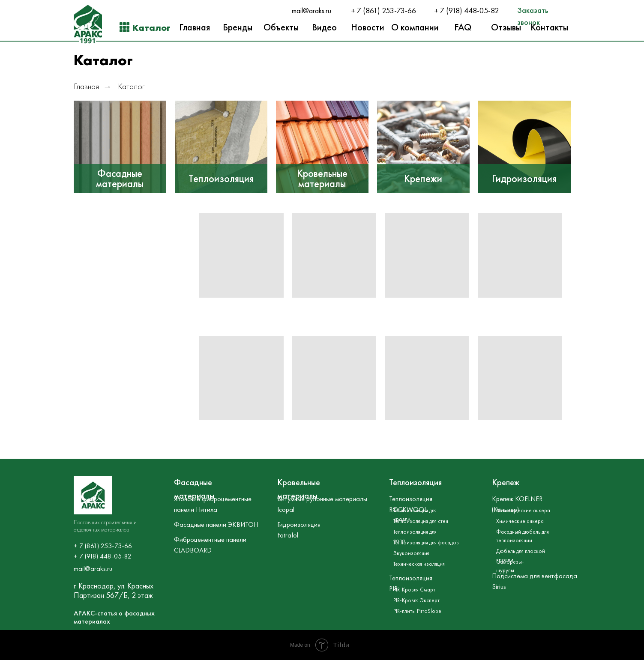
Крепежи (423, 179)
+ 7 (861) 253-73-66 (383, 11)
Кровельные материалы (322, 179)
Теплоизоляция (221, 179)
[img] (120, 147)
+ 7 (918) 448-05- (462, 11)
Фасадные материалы (120, 179)
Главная (86, 86)
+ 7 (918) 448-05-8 (101, 556)
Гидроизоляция (524, 179)
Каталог (131, 86)
